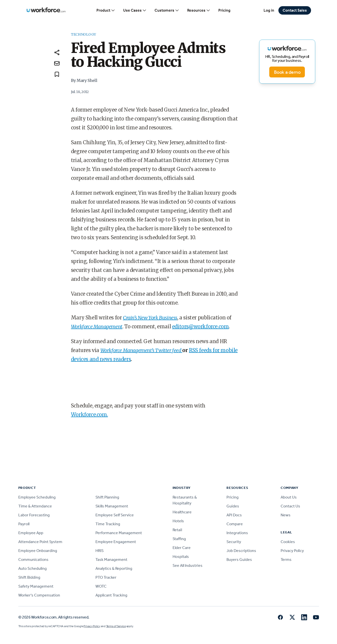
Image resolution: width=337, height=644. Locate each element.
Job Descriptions (241, 551)
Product (106, 10)
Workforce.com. (89, 415)
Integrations (237, 533)
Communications (33, 560)
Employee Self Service (115, 515)
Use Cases (135, 10)
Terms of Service (116, 626)
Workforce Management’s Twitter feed (141, 350)
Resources (199, 10)
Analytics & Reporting (114, 568)
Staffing (179, 539)
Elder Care (182, 548)
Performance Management (119, 533)
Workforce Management (97, 326)
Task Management (111, 560)
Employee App (31, 533)
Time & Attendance (35, 506)
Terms (286, 560)
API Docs (234, 515)
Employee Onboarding (38, 551)
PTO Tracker (106, 577)
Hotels (178, 521)
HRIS (100, 551)
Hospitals (181, 557)
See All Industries (188, 565)
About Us (289, 497)
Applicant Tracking (111, 595)
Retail (177, 530)
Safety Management (36, 586)
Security (234, 542)
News (286, 515)
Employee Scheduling (37, 497)
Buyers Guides (239, 560)
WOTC (101, 586)
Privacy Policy (292, 551)
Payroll (24, 524)
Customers (167, 10)
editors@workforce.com (201, 326)
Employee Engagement (116, 542)
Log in (269, 10)
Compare (235, 524)
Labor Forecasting (34, 515)
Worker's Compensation (39, 595)
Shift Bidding (29, 577)
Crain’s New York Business (150, 318)
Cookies (288, 542)
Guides (233, 506)
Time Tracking (108, 524)
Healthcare (182, 512)
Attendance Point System (40, 542)
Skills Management (112, 506)
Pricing (224, 10)
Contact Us (290, 506)
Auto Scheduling (33, 568)
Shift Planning (107, 497)
